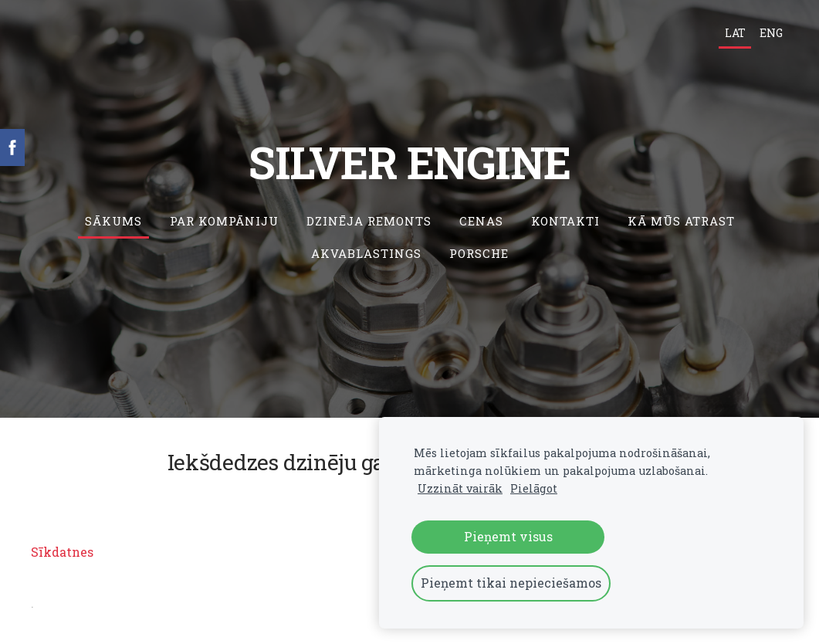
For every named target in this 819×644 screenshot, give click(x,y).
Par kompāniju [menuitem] (224, 221)
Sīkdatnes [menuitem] (62, 552)
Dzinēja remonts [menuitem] (369, 221)
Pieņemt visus (508, 536)
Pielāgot (534, 488)
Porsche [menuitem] (479, 253)
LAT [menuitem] (735, 33)
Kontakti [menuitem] (565, 221)
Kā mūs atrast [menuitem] (681, 221)
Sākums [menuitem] (113, 221)
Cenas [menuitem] (481, 221)
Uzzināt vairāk (460, 488)
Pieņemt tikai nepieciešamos (511, 583)
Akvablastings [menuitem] (366, 253)
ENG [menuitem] (771, 33)
